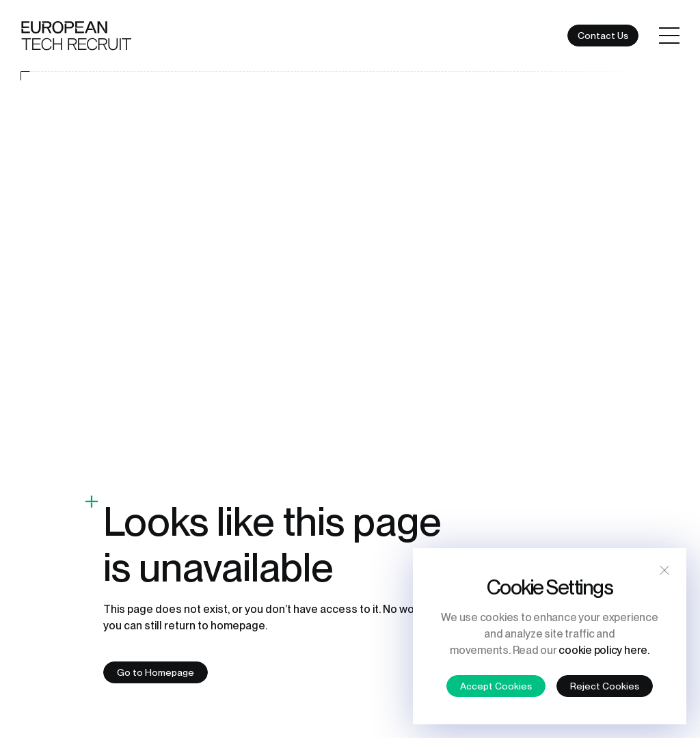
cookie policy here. (604, 650)
